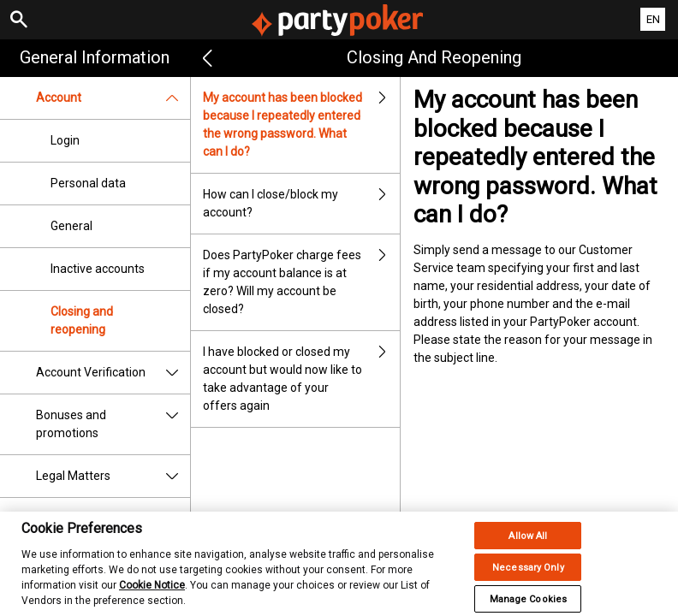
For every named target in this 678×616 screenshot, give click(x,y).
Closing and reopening (82, 320)
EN (653, 19)
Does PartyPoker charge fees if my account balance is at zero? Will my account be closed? (301, 282)
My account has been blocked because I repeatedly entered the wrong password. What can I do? (301, 125)
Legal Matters (113, 476)
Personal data (88, 183)
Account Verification (113, 373)
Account (113, 98)
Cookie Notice (152, 594)
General (71, 226)
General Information (95, 57)
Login (65, 140)
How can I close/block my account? (301, 204)
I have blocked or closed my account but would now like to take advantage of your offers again (301, 379)
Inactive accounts (98, 269)
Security (58, 518)
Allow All (528, 545)
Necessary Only (528, 576)
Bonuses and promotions (113, 424)
